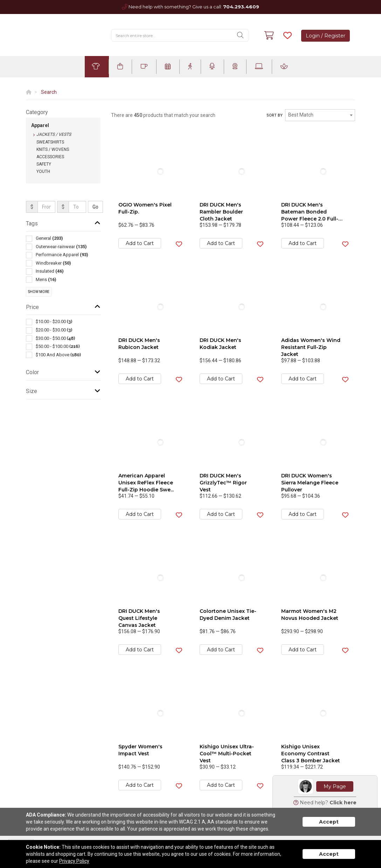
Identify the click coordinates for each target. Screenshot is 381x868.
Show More (39, 292)
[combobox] (320, 115)
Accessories (50, 157)
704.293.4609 (241, 7)
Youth (43, 171)
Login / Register (325, 36)
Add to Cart (140, 243)
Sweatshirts (50, 142)
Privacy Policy (74, 861)
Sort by (275, 115)
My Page (335, 786)
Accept (329, 822)
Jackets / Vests (54, 134)
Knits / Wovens (53, 149)
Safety (44, 164)
